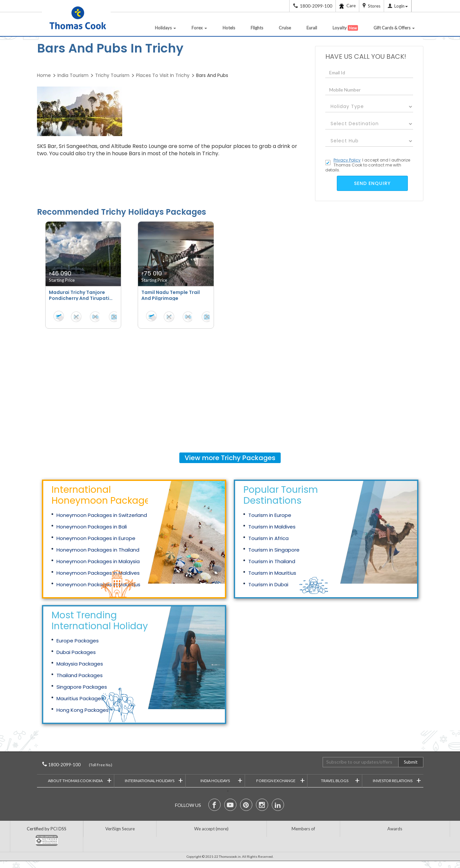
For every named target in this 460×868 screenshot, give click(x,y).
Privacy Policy (347, 160)
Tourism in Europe (270, 515)
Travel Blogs (340, 780)
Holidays (165, 28)
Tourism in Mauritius (272, 573)
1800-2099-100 (73, 765)
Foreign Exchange (281, 780)
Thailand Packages (80, 675)
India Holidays (221, 780)
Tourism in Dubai (268, 584)
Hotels (229, 28)
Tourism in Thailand (272, 561)
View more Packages (230, 458)
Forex (199, 28)
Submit (411, 762)
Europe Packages (78, 641)
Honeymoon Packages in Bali (92, 527)
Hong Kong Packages (83, 710)
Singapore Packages (82, 687)
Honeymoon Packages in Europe (96, 538)
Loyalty (345, 28)
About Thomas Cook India (80, 780)
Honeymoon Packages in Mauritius (98, 584)
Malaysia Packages (80, 664)
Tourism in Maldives (272, 527)
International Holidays (154, 780)
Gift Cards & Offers (394, 28)
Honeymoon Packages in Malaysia (98, 561)
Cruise (285, 28)
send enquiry (372, 183)
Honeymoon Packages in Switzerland (102, 515)
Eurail (312, 28)
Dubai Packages (76, 652)
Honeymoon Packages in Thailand (98, 550)
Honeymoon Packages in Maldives (98, 573)
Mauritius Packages (80, 698)
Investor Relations (397, 780)
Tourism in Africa (268, 538)
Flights (257, 28)
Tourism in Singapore (274, 550)
